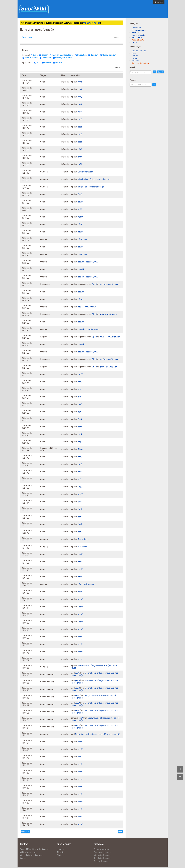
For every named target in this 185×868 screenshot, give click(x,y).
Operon (45, 55)
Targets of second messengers (92, 188)
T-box (80, 450)
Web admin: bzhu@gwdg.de (32, 856)
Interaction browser (102, 856)
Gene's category (109, 55)
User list (159, 2)
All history (61, 853)
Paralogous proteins (64, 58)
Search (133, 76)
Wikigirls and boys (28, 853)
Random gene (137, 37)
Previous (25, 832)
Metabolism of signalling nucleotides (94, 180)
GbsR (94, 315)
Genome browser (101, 862)
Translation (83, 547)
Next (120, 832)
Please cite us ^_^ (138, 40)
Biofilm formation (85, 173)
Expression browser (102, 853)
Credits (134, 42)
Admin (23, 859)
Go (160, 72)
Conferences (136, 28)
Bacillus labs (136, 33)
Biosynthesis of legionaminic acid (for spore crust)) (98, 735)
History (134, 58)
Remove (48, 63)
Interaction (47, 58)
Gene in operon (31, 58)
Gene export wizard (139, 51)
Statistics (135, 61)
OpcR (94, 285)
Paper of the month (139, 30)
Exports (135, 53)
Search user (27, 38)
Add (38, 63)
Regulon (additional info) (63, 55)
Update (59, 63)
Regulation (82, 55)
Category (94, 55)
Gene (35, 55)
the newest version (92, 23)
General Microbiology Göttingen (34, 850)
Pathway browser (101, 850)
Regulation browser (102, 859)
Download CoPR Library (140, 63)
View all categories (139, 35)
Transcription (83, 540)
